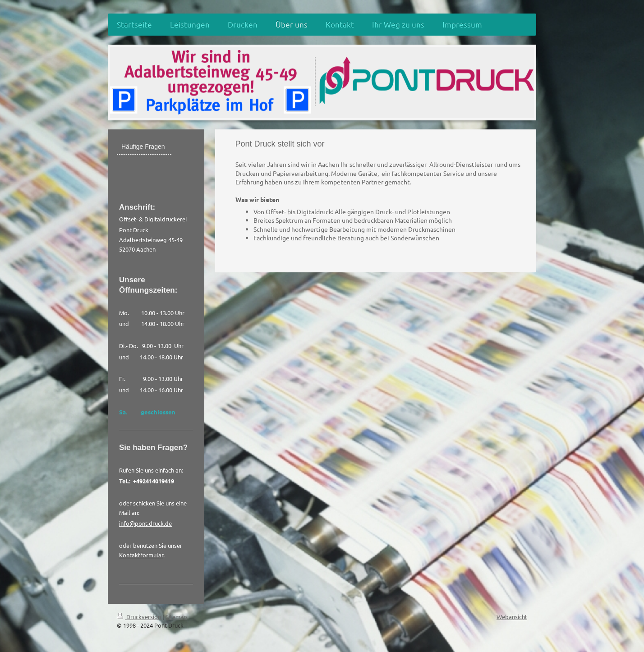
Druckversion (140, 617)
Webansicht (512, 617)
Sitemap (176, 617)
